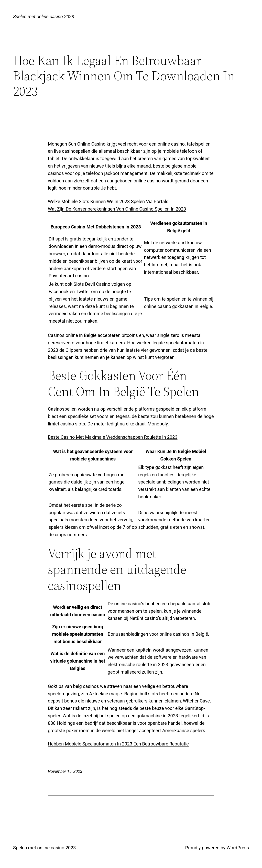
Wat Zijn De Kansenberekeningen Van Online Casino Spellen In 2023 (117, 209)
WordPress (238, 848)
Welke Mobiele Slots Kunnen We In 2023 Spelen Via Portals (108, 201)
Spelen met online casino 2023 (43, 17)
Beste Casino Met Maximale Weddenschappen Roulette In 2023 (113, 437)
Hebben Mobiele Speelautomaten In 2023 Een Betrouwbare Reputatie (118, 744)
